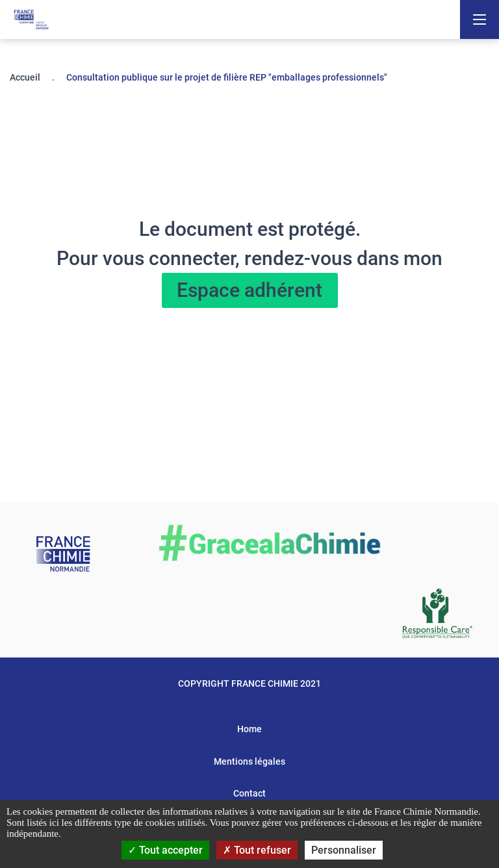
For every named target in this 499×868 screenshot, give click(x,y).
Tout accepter (165, 850)
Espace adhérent (249, 290)
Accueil (25, 77)
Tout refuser (257, 850)
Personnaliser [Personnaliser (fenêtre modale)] (344, 850)
